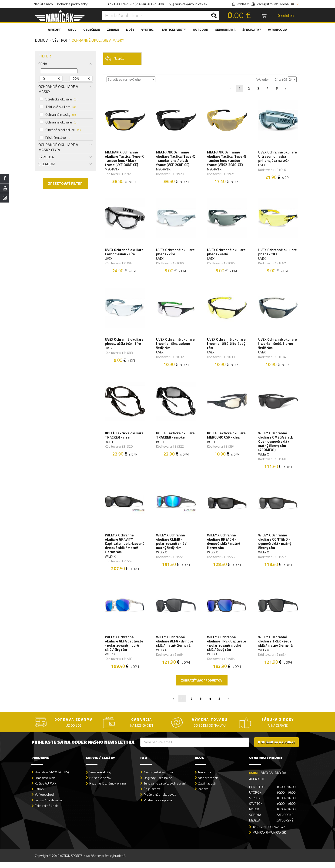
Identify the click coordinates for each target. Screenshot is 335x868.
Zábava (203, 795)
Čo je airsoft (152, 795)
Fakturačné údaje (47, 812)
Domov (41, 40)
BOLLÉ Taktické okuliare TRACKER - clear (125, 439)
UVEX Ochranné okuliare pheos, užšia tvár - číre (125, 344)
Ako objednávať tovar (159, 778)
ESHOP (254, 779)
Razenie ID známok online (108, 790)
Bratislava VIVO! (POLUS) (52, 778)
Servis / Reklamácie (49, 806)
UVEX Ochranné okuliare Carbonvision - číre (125, 254)
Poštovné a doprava (158, 806)
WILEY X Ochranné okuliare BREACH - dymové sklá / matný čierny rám (224, 546)
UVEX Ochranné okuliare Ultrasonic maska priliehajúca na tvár (278, 157)
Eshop (39, 795)
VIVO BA (267, 779)
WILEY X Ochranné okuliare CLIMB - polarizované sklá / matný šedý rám (172, 546)
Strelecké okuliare (58, 99)
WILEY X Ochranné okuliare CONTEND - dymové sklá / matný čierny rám (275, 546)
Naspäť (114, 58)
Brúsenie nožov (100, 784)
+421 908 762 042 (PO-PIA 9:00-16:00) (136, 4)
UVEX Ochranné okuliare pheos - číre (176, 254)
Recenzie (205, 778)
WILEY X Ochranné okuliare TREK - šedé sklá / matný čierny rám (277, 647)
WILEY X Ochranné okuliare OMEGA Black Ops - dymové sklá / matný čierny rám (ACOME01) (276, 445)
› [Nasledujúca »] (286, 88)
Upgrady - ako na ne (158, 784)
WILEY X (264, 458)
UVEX (262, 166)
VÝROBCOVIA (278, 29)
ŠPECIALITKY (252, 29)
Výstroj (60, 40)
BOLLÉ (110, 446)
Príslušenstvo (55, 138)
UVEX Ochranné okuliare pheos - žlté (278, 254)
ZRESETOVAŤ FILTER (65, 183)
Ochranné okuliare (58, 122)
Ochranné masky (58, 115)
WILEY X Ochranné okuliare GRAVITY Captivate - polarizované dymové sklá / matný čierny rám (124, 548)
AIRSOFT (54, 29)
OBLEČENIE (92, 29)
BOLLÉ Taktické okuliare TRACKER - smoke (176, 439)
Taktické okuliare (58, 107)
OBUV (72, 29)
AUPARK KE (257, 785)
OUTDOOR (201, 29)
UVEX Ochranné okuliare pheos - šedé (227, 254)
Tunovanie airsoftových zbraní (165, 790)
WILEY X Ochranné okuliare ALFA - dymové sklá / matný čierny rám (175, 647)
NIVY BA (281, 779)
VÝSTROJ (148, 29)
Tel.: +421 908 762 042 (269, 833)
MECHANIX (113, 170)
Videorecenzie (208, 784)
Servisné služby (100, 778)
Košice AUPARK (46, 790)
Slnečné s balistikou (60, 130)
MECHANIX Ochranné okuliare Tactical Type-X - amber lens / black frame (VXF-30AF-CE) (125, 159)
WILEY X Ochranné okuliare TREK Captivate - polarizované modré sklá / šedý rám (227, 649)
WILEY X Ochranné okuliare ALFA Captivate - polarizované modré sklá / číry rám (125, 649)
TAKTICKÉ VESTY (174, 29)
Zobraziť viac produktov (202, 687)
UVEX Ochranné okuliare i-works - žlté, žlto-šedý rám (227, 346)
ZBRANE (113, 29)
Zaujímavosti (207, 790)
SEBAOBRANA (225, 29)
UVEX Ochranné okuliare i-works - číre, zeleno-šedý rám (176, 346)
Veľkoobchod (44, 801)
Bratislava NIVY (45, 784)
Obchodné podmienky (72, 4)
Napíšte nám (43, 4)
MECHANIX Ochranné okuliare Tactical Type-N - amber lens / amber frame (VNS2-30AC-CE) (227, 159)
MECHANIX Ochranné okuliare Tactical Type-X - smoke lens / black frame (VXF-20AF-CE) (176, 159)
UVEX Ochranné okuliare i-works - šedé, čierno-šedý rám (278, 346)
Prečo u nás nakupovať (160, 801)
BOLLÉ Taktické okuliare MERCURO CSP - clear (227, 439)
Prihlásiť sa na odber (276, 748)
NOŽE (130, 29)
